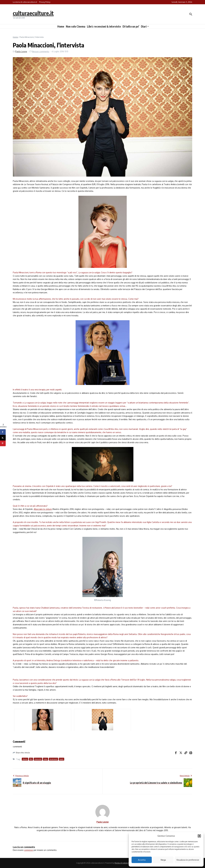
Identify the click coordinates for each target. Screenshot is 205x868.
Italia (45, 759)
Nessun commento (41, 51)
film (31, 759)
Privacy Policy (45, 2)
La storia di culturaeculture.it (25, 2)
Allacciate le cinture (43, 509)
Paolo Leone (21, 51)
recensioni (53, 759)
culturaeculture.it (33, 13)
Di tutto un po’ (131, 26)
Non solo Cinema (76, 26)
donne (25, 759)
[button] (199, 836)
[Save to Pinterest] (3, 443)
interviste (38, 759)
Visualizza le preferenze (188, 860)
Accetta (142, 860)
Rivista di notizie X (122, 863)
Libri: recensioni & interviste (104, 26)
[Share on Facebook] (3, 432)
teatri (61, 759)
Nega (163, 860)
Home (61, 26)
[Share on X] (3, 438)
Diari (145, 26)
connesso (29, 850)
